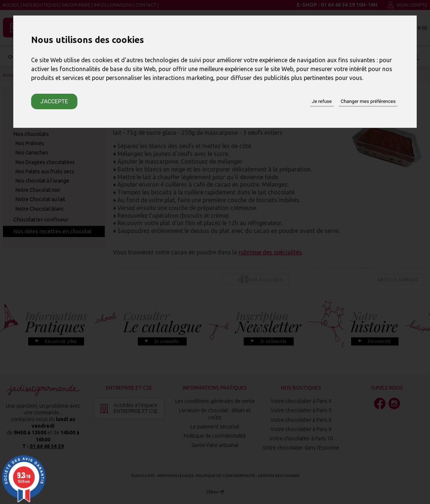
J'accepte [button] (54, 101)
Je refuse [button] (322, 101)
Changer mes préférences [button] (368, 101)
